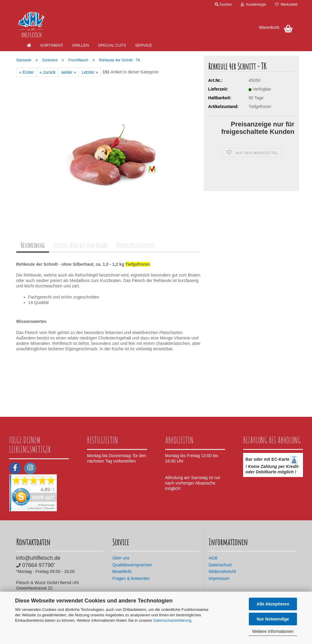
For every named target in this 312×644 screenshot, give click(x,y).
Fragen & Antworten (131, 578)
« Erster (27, 72)
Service (144, 45)
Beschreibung (33, 245)
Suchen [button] (223, 5)
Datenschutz (220, 565)
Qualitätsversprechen (132, 565)
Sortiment (52, 45)
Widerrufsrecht (222, 571)
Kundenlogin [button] (253, 5)
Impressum (219, 578)
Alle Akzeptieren (273, 604)
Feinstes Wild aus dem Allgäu (81, 245)
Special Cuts (112, 45)
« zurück (48, 72)
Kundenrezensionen (136, 245)
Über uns (121, 558)
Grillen (81, 45)
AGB (213, 558)
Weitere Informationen (273, 631)
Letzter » (90, 72)
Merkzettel (286, 5)
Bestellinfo (122, 571)
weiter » (68, 72)
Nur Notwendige (273, 619)
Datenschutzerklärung (172, 620)
